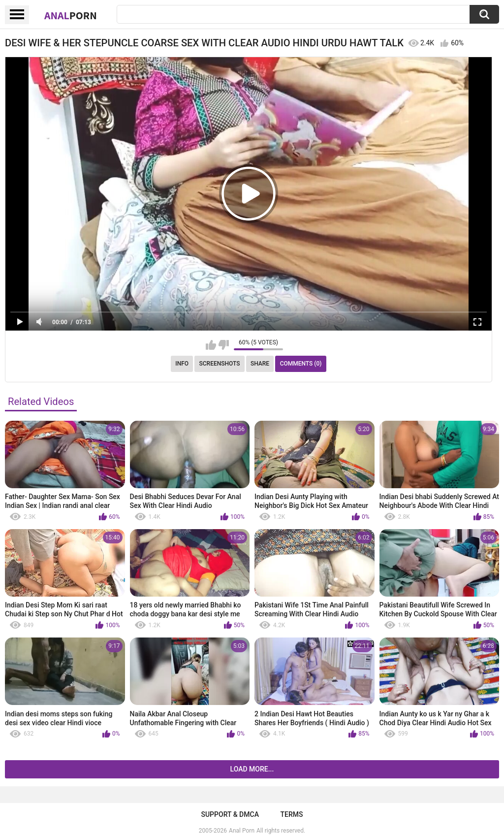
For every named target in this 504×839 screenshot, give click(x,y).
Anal (71, 15)
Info (182, 364)
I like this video (211, 345)
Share (260, 364)
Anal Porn (242, 831)
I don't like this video (224, 345)
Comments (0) (301, 364)
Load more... (252, 769)
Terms (292, 814)
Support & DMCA (230, 814)
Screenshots (220, 364)
